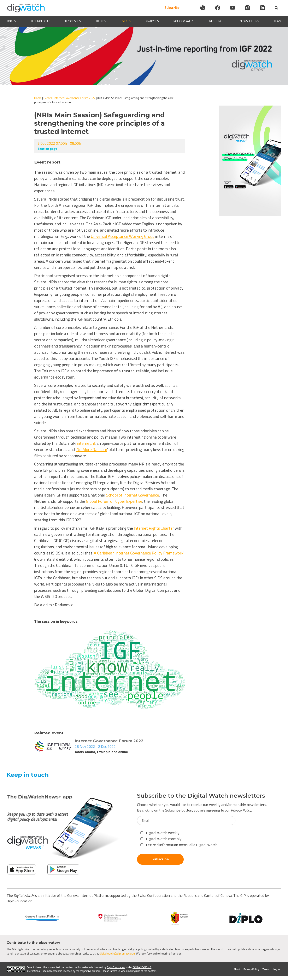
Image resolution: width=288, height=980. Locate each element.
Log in (276, 969)
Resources (217, 21)
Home (38, 98)
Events (126, 21)
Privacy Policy (241, 810)
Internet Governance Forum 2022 (75, 98)
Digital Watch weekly (160, 833)
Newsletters (249, 21)
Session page (48, 149)
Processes (73, 21)
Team (278, 21)
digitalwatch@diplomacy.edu (117, 953)
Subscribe (172, 8)
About (237, 969)
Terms (266, 969)
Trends (101, 21)
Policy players (184, 21)
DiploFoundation (116, 967)
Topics (11, 21)
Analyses (152, 21)
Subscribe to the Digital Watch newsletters (201, 796)
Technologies (41, 21)
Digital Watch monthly (161, 839)
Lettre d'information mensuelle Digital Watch (179, 845)
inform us (115, 971)
